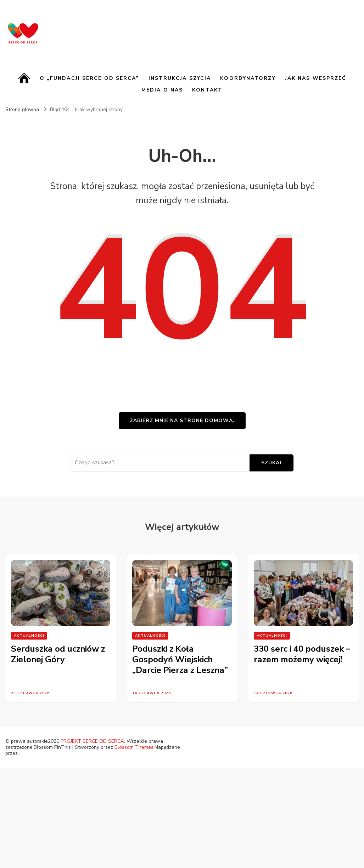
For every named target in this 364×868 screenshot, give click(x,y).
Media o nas (162, 90)
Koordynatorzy (248, 78)
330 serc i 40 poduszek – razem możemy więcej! (302, 654)
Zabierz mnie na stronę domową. (182, 421)
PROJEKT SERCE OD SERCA (92, 741)
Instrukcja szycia (180, 78)
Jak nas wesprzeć (316, 78)
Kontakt (207, 90)
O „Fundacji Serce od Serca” (89, 78)
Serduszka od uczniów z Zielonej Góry (58, 654)
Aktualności (29, 636)
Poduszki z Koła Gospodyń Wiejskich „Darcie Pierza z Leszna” (180, 659)
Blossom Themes (134, 747)
